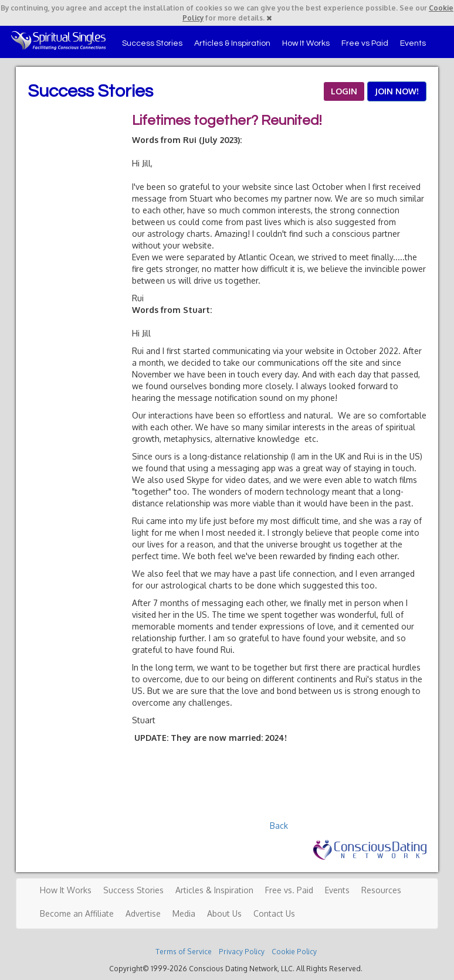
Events (413, 43)
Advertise (143, 913)
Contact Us (274, 913)
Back (279, 826)
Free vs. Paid (289, 890)
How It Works (306, 43)
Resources (381, 890)
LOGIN (344, 91)
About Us (224, 913)
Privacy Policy (242, 952)
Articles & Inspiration (232, 43)
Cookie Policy (294, 952)
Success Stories (152, 43)
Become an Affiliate (77, 913)
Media (184, 913)
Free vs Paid (365, 43)
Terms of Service (184, 952)
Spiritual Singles (58, 40)
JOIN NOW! (397, 91)
